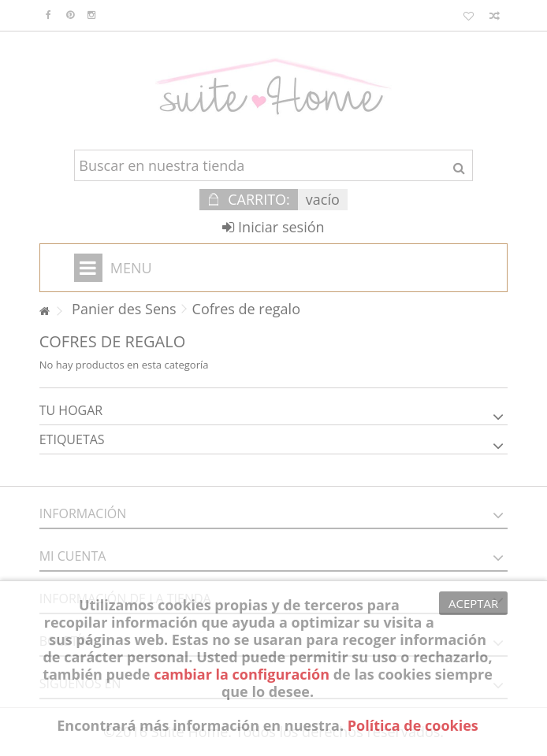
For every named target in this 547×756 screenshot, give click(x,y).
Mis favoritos (469, 17)
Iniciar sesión (273, 227)
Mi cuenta (73, 556)
